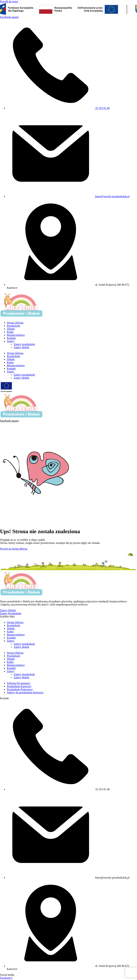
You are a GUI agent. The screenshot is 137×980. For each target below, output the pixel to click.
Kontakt (11, 338)
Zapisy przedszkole (24, 344)
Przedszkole (13, 326)
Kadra (10, 332)
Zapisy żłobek (21, 347)
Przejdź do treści (9, 1)
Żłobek (11, 329)
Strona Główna (15, 323)
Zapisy (11, 341)
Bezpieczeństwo (16, 335)
